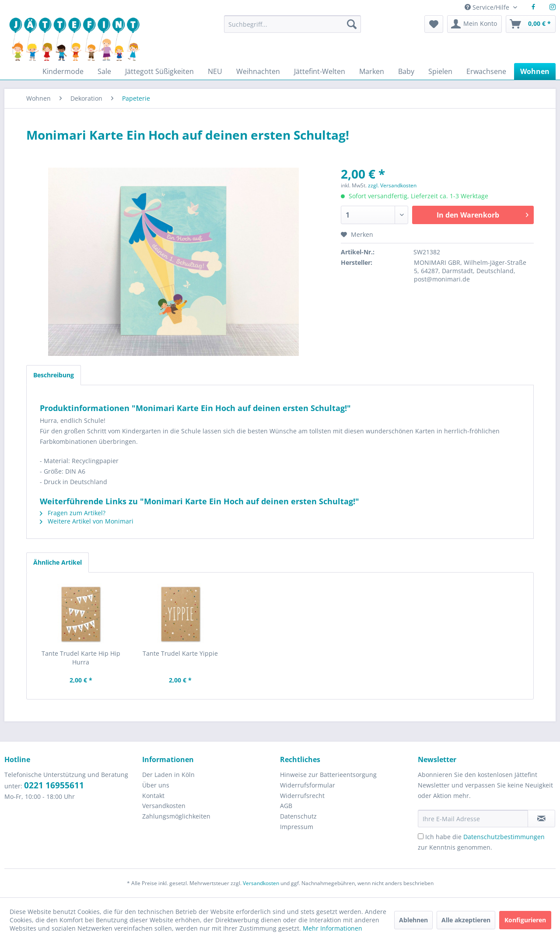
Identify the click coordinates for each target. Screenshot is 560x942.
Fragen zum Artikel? (73, 513)
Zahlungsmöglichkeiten (176, 816)
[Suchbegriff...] (292, 24)
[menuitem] (292, 28)
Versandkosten (164, 806)
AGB (286, 806)
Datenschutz (298, 816)
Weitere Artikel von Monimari (87, 521)
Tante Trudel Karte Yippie (180, 653)
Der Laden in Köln (168, 775)
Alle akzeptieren (466, 920)
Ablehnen (413, 920)
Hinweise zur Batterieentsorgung (328, 775)
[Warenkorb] (531, 24)
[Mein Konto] (474, 24)
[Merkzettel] (434, 24)
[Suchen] (352, 24)
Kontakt (153, 796)
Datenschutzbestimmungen (504, 837)
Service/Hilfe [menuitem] (488, 7)
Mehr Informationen (332, 928)
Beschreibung (54, 375)
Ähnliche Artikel (58, 562)
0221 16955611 (54, 785)
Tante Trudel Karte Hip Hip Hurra (81, 658)
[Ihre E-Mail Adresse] (473, 819)
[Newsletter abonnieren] (541, 819)
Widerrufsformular (308, 785)
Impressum (297, 827)
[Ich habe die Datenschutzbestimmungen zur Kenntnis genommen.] (421, 836)
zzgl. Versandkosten (392, 185)
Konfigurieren (525, 920)
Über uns (156, 785)
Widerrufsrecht (302, 796)
